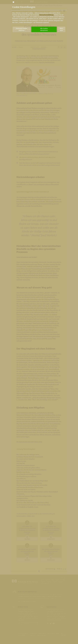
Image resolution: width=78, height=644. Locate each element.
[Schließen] (39, 2)
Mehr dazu (61, 29)
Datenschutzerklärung (46, 15)
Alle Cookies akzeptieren (44, 29)
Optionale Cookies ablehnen (22, 29)
